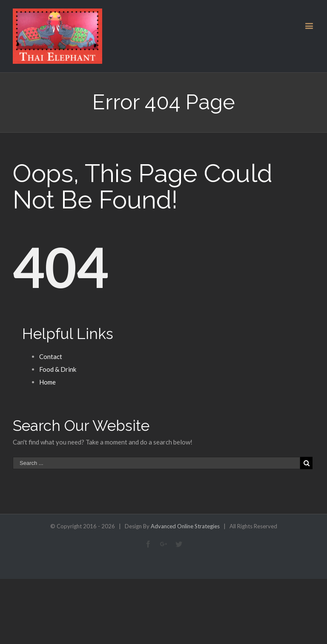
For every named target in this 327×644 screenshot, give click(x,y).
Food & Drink (58, 369)
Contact (51, 356)
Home (47, 382)
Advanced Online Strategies (185, 526)
